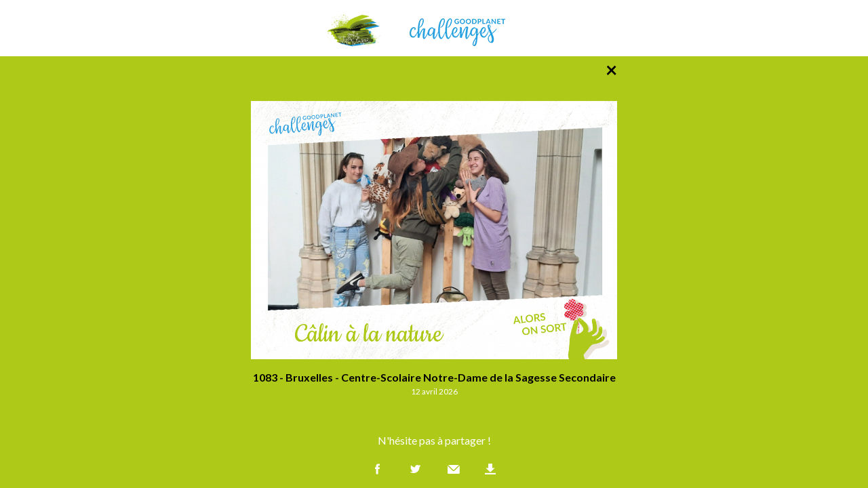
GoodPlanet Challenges (434, 28)
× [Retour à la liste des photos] (611, 69)
